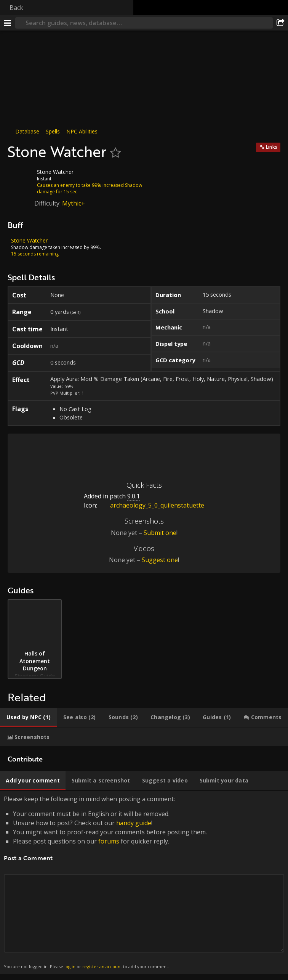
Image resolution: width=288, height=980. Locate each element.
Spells (53, 131)
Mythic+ (74, 203)
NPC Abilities (82, 131)
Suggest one (160, 560)
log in (70, 966)
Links (272, 147)
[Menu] (8, 23)
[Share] (280, 23)
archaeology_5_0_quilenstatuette (151, 505)
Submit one (160, 533)
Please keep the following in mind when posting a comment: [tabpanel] (144, 883)
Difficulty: (48, 203)
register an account (102, 966)
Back (16, 8)
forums (109, 841)
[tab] (28, 717)
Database (27, 131)
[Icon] (21, 178)
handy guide (134, 823)
